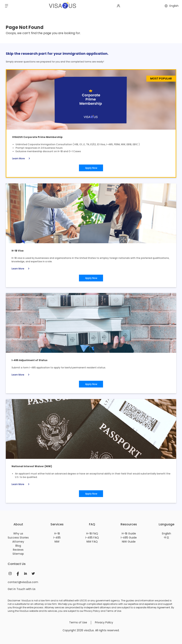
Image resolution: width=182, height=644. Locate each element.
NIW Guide (129, 542)
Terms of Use (78, 622)
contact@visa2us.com (23, 582)
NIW (57, 542)
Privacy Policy (104, 622)
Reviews (18, 550)
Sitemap (18, 554)
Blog (18, 546)
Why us (18, 533)
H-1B (57, 533)
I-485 (57, 538)
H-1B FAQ (92, 533)
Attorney (18, 542)
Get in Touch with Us (22, 589)
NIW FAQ (92, 542)
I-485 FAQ (92, 538)
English (166, 533)
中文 (167, 538)
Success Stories (18, 538)
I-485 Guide (129, 538)
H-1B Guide (129, 533)
